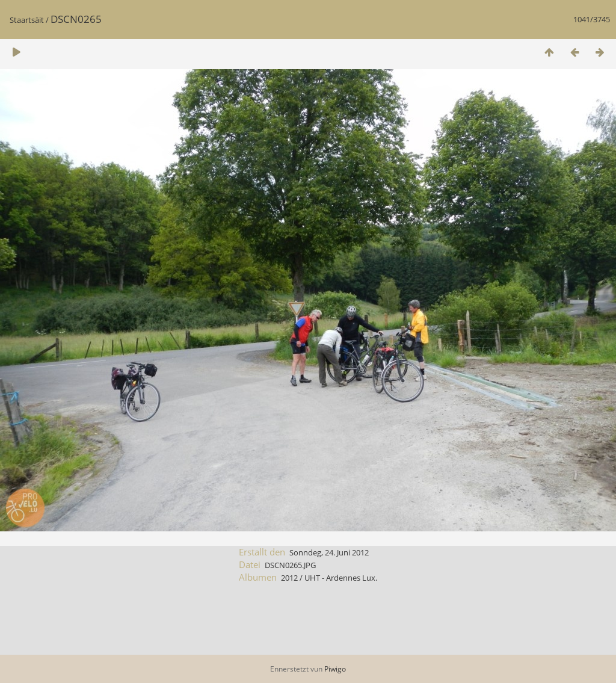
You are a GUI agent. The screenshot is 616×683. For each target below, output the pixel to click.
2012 (289, 578)
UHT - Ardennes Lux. (341, 578)
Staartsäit (27, 20)
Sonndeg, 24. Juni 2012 (329, 552)
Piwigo (335, 669)
